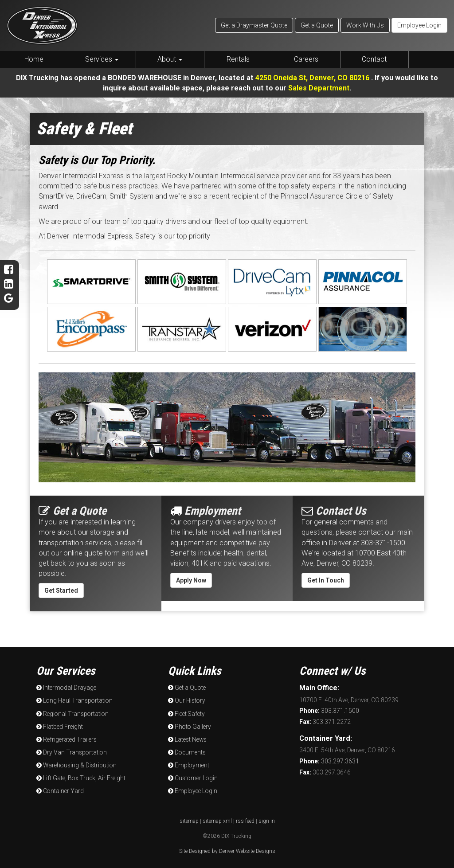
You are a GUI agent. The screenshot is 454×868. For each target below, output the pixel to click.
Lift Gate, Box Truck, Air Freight (81, 778)
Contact (374, 59)
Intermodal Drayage (66, 688)
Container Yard (60, 790)
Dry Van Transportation (71, 752)
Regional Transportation (72, 713)
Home (34, 59)
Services (102, 59)
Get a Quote (317, 25)
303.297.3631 (329, 761)
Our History (186, 700)
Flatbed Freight (60, 726)
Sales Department (319, 88)
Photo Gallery (189, 726)
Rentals (238, 59)
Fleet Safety (186, 713)
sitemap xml (217, 821)
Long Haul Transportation (74, 700)
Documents (187, 752)
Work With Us (365, 25)
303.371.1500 (329, 711)
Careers (306, 59)
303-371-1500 (383, 543)
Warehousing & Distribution (76, 765)
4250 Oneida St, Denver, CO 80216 (313, 78)
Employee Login (419, 25)
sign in (267, 821)
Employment (188, 765)
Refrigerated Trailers (67, 739)
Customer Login (192, 778)
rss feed (245, 821)
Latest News (187, 739)
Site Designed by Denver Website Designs (227, 851)
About (170, 59)
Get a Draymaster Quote (254, 25)
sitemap (189, 821)
